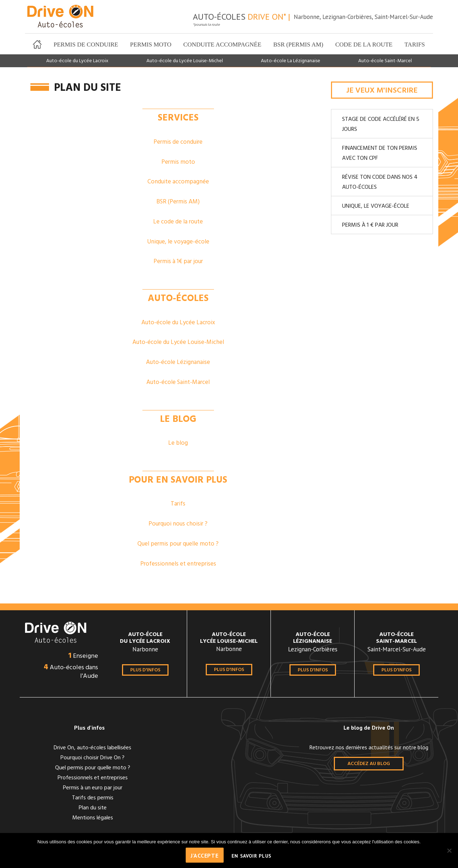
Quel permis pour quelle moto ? (178, 544)
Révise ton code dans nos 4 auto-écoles (380, 182)
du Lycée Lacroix (145, 639)
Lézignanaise (313, 639)
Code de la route (364, 45)
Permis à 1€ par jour (178, 262)
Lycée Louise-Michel (229, 639)
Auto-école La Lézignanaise (291, 61)
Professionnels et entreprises (178, 564)
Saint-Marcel (396, 639)
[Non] (449, 850)
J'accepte (205, 855)
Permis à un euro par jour (93, 788)
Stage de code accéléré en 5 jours (381, 124)
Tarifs (415, 45)
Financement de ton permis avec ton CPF (380, 153)
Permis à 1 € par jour (370, 225)
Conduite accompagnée (222, 45)
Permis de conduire (86, 45)
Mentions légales (93, 818)
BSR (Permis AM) (298, 45)
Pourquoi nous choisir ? (178, 524)
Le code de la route (178, 222)
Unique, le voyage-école (178, 242)
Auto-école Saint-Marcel (385, 61)
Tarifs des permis (93, 798)
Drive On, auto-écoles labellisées (92, 748)
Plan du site (93, 808)
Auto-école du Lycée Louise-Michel (185, 61)
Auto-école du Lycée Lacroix (77, 61)
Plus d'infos (145, 670)
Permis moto (151, 45)
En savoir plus (252, 856)
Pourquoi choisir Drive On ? (92, 758)
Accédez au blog (369, 764)
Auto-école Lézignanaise (178, 362)
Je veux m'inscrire (382, 91)
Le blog (178, 443)
